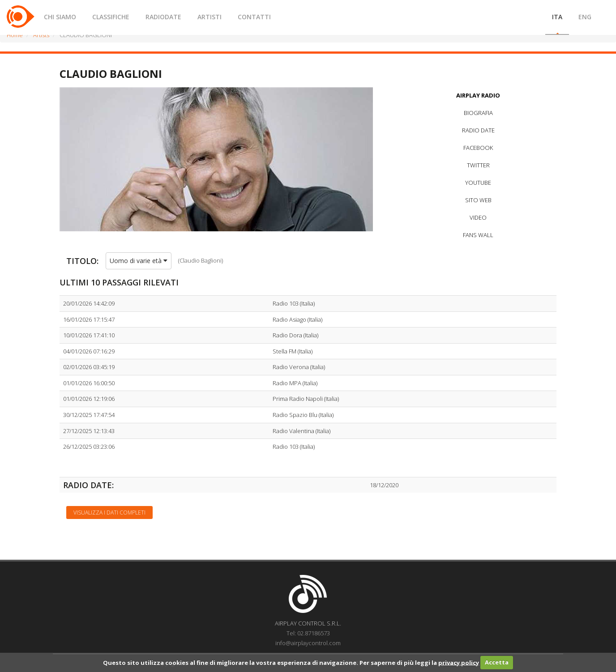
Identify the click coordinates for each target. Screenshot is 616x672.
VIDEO (478, 217)
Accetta (497, 662)
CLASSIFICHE (111, 17)
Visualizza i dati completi (109, 513)
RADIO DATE (478, 130)
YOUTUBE (478, 183)
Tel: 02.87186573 (308, 633)
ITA (557, 17)
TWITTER (478, 165)
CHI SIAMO (60, 17)
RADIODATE (163, 17)
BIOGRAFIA (478, 113)
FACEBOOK (478, 148)
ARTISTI (210, 17)
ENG (585, 17)
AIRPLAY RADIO (478, 95)
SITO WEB (478, 200)
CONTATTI (254, 17)
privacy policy (459, 662)
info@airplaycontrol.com (308, 643)
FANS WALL (478, 235)
